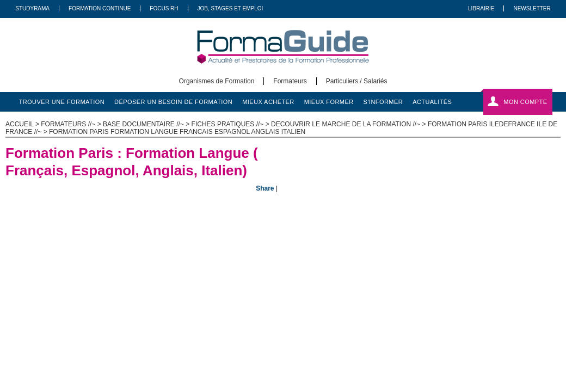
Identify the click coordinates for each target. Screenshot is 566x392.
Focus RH (164, 8)
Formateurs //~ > (72, 124)
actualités (432, 102)
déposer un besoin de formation (173, 102)
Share (265, 188)
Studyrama (32, 8)
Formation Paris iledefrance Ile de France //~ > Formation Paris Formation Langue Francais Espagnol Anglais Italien (281, 128)
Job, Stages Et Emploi (230, 8)
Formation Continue (100, 8)
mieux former (329, 102)
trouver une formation (62, 102)
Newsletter (532, 8)
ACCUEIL (20, 124)
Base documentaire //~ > (147, 124)
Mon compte (525, 102)
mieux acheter (268, 102)
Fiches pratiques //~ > (231, 124)
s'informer (383, 102)
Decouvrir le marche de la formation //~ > (349, 124)
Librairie (481, 8)
